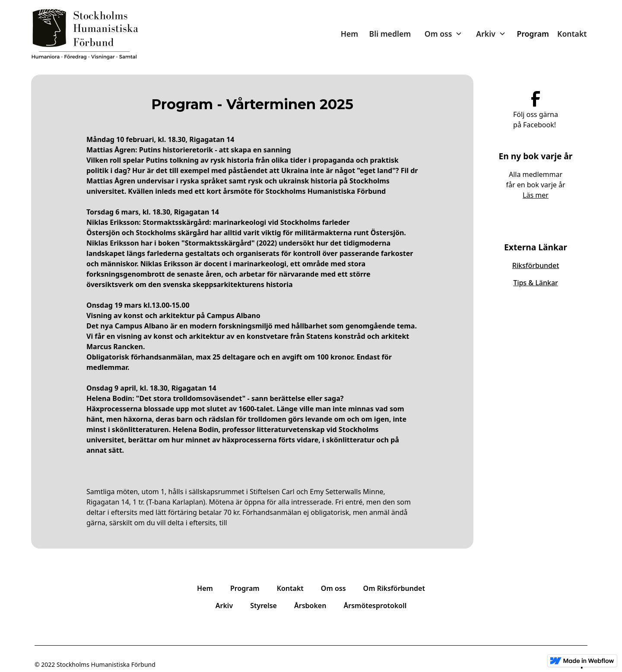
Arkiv (224, 606)
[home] (85, 34)
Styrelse (263, 606)
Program (533, 34)
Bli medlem (390, 34)
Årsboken (310, 606)
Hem (349, 34)
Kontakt (572, 34)
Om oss (333, 588)
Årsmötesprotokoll (375, 606)
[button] (444, 34)
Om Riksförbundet (394, 588)
